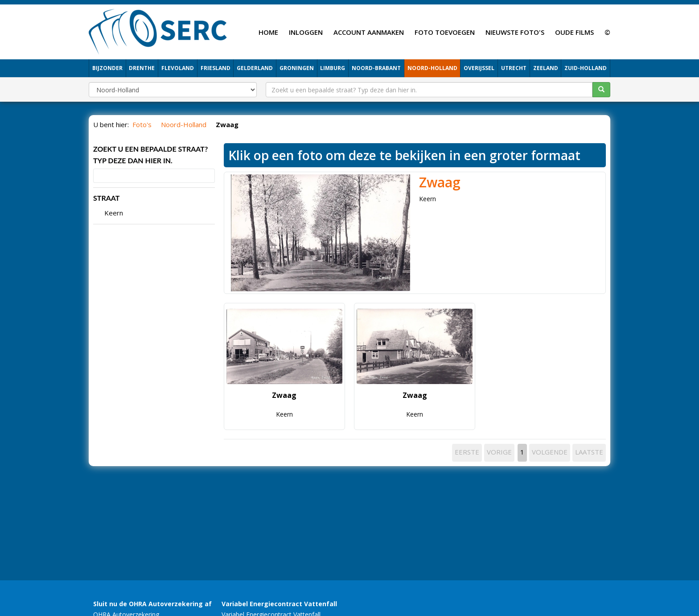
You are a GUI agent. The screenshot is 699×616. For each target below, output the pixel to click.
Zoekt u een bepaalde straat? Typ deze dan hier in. (150, 155)
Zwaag (440, 182)
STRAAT (106, 198)
